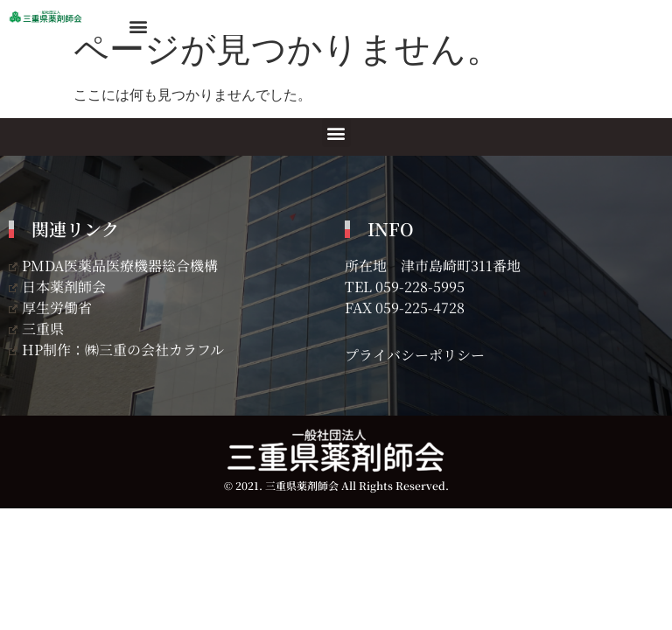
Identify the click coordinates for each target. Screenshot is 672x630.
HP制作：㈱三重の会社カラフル (116, 350)
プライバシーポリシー (415, 355)
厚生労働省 (50, 308)
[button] (138, 26)
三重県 (36, 329)
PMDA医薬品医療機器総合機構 (113, 266)
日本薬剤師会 (57, 287)
